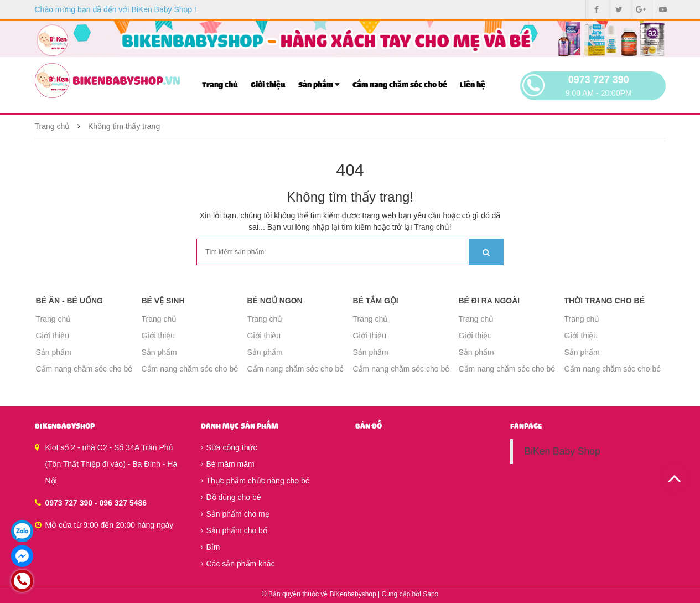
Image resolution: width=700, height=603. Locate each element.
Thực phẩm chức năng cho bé (255, 481)
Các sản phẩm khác (238, 564)
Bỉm (211, 547)
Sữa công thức (229, 447)
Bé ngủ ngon (275, 301)
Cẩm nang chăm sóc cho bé (400, 85)
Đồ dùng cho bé (231, 497)
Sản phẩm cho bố (234, 530)
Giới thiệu (268, 85)
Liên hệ (473, 85)
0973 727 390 (599, 80)
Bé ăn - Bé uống (69, 301)
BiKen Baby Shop (562, 451)
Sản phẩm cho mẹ (235, 514)
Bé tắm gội (376, 301)
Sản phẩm (319, 84)
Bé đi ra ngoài (489, 301)
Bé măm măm (228, 464)
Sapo (431, 594)
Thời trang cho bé (605, 301)
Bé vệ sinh (163, 301)
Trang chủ (220, 85)
